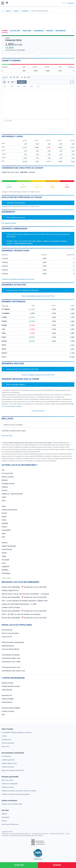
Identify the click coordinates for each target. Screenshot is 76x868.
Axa (3, 470)
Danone (4, 490)
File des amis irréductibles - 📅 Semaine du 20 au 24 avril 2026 (24, 587)
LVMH (4, 497)
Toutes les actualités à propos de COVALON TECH (38, 296)
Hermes (4, 543)
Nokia (4, 506)
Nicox (4, 501)
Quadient (5, 523)
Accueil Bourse (7, 630)
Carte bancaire (7, 690)
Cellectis (5, 487)
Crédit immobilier (8, 699)
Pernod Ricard (7, 549)
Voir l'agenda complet (9, 223)
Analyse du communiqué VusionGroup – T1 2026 (19, 604)
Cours (5, 31)
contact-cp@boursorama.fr (23, 243)
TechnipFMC (6, 530)
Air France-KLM (7, 473)
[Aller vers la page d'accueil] (7, 3)
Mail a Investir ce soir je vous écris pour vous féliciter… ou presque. (26, 594)
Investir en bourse (8, 711)
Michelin (5, 480)
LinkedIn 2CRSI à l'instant (11, 607)
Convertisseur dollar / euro (11, 658)
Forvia (4, 520)
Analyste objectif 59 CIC (10, 590)
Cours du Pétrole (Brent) (10, 649)
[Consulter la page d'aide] (65, 3)
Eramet (4, 513)
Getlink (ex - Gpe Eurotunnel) (12, 494)
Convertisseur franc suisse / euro (13, 671)
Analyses (27, 31)
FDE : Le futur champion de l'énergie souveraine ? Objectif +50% (25, 601)
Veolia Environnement (9, 510)
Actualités (15, 31)
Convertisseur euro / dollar (11, 662)
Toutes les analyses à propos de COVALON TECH (38, 375)
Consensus (39, 31)
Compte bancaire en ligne (11, 686)
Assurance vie (7, 695)
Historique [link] (60, 31)
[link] (17, 733)
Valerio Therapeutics (9, 546)
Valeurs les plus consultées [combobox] (13, 425)
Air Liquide (5, 560)
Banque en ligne (7, 683)
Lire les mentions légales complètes (12, 406)
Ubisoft (4, 553)
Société (50, 31)
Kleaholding (6, 573)
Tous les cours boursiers (10, 633)
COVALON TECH (13, 40)
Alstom (4, 517)
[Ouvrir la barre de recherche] (63, 3)
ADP (3, 537)
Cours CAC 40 (7, 637)
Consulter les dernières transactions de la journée (18, 279)
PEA (3, 715)
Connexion (71, 3)
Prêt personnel (7, 702)
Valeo (4, 534)
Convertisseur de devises (11, 655)
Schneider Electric (8, 484)
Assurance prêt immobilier (11, 708)
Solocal (4, 527)
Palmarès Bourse (8, 646)
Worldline (5, 570)
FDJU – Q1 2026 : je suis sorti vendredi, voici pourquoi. (21, 614)
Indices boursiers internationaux (13, 642)
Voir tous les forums (38, 411)
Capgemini (6, 566)
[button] (3, 3)
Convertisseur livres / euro (11, 667)
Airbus (4, 556)
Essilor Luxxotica (8, 477)
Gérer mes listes (7, 436)
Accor (4, 563)
